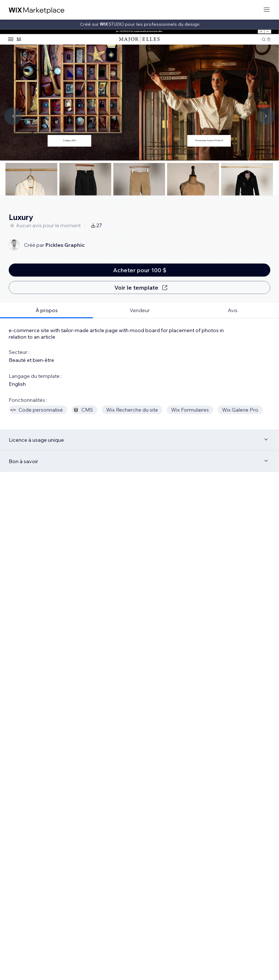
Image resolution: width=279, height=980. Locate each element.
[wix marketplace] (37, 10)
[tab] (46, 311)
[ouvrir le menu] (267, 10)
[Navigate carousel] (13, 116)
